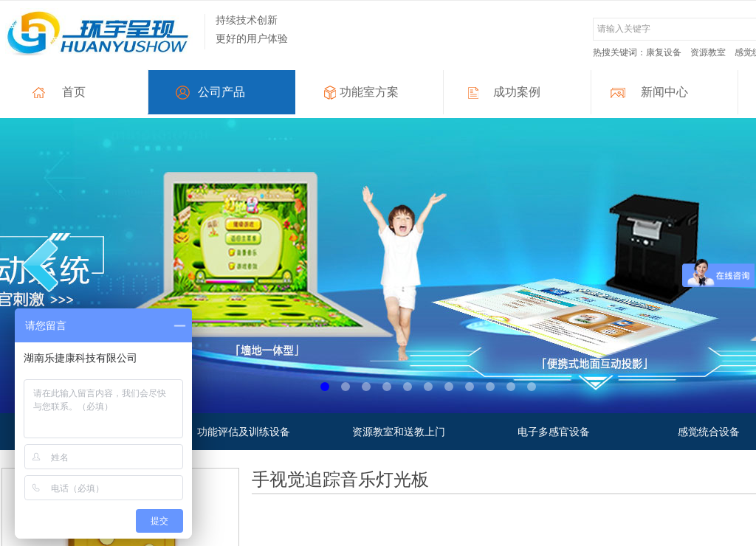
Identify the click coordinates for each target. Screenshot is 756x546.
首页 (74, 92)
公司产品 (221, 92)
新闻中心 (664, 92)
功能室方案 (369, 92)
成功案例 (517, 92)
